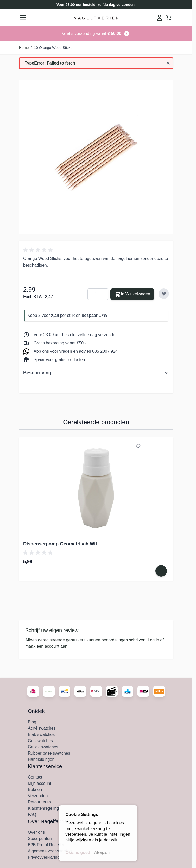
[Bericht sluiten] (168, 63)
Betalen (35, 790)
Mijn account (40, 783)
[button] (39, 250)
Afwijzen (102, 853)
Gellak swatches (43, 747)
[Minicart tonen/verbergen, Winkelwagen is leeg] (169, 18)
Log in (154, 640)
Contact (35, 777)
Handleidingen (41, 759)
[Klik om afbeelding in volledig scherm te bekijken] (96, 157)
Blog (32, 722)
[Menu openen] (23, 18)
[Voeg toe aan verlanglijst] (164, 294)
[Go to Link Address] (96, 33)
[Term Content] (127, 33)
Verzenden (38, 796)
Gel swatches (40, 741)
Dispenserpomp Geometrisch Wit (60, 544)
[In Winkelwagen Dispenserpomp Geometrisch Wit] (161, 571)
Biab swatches (41, 734)
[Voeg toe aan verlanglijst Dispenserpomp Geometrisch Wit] (138, 446)
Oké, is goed (78, 853)
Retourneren (39, 802)
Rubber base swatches (49, 753)
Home (24, 48)
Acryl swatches (42, 728)
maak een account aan (46, 646)
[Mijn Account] (160, 18)
